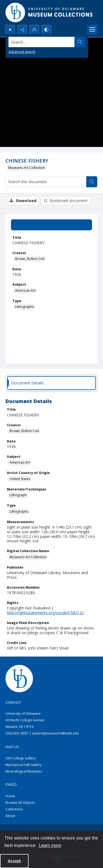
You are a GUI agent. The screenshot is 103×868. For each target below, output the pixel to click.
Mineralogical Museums (24, 771)
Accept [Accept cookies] (14, 861)
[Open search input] (10, 30)
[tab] (51, 225)
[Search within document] (92, 182)
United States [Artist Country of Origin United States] (20, 479)
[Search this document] (46, 182)
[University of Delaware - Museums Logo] (49, 12)
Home (10, 796)
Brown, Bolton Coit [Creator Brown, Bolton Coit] (30, 259)
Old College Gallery (21, 758)
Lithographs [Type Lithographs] (24, 307)
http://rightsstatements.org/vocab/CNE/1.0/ (45, 613)
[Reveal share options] (22, 30)
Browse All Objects (20, 803)
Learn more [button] (50, 845)
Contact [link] (13, 702)
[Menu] (92, 30)
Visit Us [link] (12, 747)
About (10, 816)
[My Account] (34, 30)
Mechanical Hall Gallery (23, 765)
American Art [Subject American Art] (25, 290)
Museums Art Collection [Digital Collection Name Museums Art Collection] (28, 557)
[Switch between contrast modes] (46, 30)
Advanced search (22, 52)
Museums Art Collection (27, 168)
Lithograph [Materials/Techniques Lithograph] (18, 495)
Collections (14, 809)
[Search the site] (42, 42)
